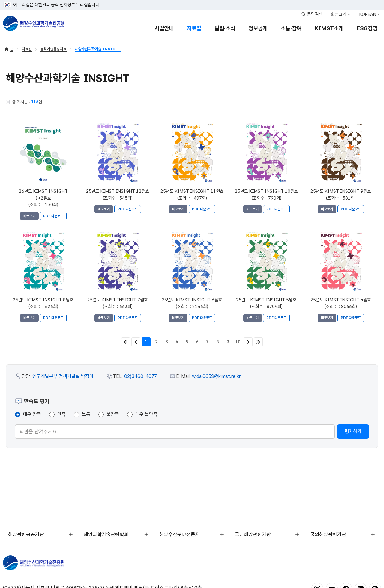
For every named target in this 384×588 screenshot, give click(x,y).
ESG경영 (367, 28)
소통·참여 (291, 28)
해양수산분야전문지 (180, 534)
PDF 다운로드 (53, 216)
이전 (136, 342)
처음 (126, 342)
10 (238, 342)
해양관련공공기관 (26, 534)
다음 (248, 342)
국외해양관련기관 (328, 534)
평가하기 (353, 431)
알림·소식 (225, 28)
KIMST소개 (329, 28)
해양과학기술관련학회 (106, 534)
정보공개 (258, 28)
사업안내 (164, 28)
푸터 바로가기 (192, 0)
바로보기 (29, 216)
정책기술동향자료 (53, 49)
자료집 (194, 28)
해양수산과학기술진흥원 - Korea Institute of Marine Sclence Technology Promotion (34, 23)
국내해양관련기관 (253, 534)
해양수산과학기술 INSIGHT (98, 49)
